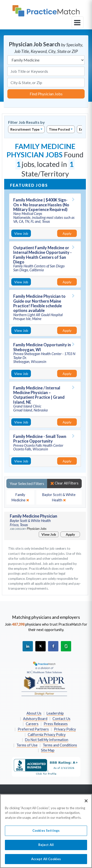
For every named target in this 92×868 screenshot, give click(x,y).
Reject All (46, 847)
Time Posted (59, 129)
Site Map (48, 750)
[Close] (86, 803)
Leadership (55, 713)
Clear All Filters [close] (64, 483)
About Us (34, 713)
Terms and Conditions (60, 745)
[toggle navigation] (78, 22)
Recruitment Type (25, 129)
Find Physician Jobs (46, 94)
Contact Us (61, 719)
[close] (20, 497)
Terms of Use (27, 745)
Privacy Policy (65, 729)
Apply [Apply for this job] (67, 233)
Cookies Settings (46, 833)
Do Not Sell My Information (47, 740)
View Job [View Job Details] (21, 233)
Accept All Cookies (46, 861)
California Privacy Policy (47, 735)
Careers (32, 724)
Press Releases (56, 724)
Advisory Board (35, 719)
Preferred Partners (33, 729)
